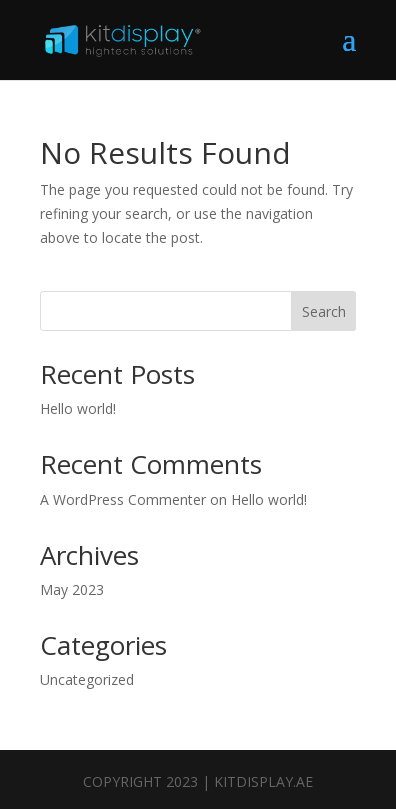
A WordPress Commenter (123, 499)
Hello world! (78, 408)
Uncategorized (87, 679)
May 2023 (72, 589)
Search (324, 311)
